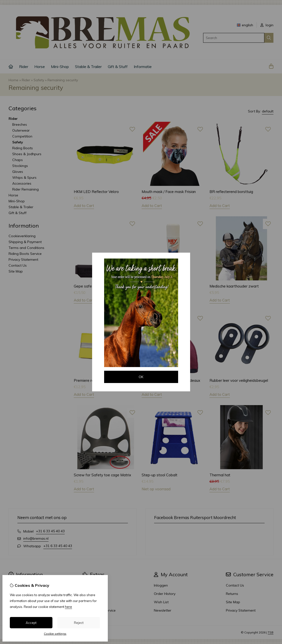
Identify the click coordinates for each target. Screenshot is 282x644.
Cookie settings (55, 634)
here (68, 607)
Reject (79, 623)
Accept (31, 623)
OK (141, 377)
